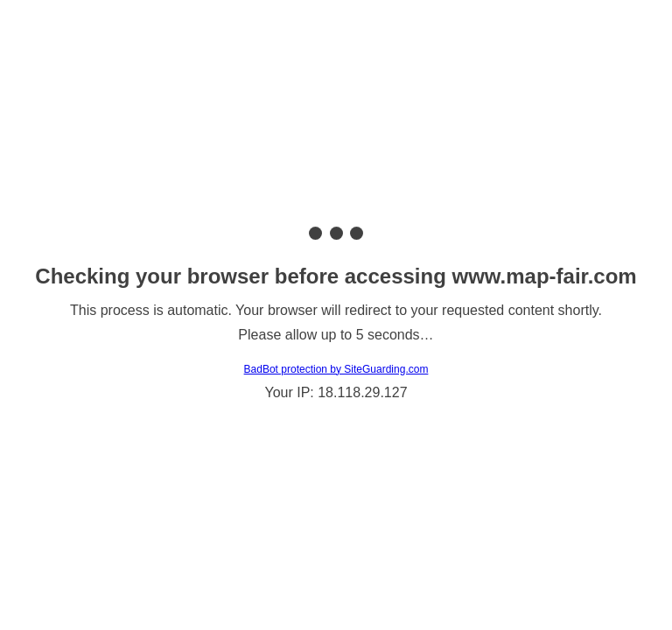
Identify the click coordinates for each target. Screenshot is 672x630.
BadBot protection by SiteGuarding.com (336, 369)
